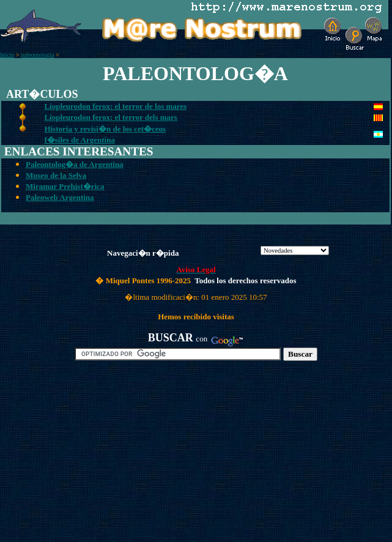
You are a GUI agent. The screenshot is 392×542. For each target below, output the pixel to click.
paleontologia (37, 55)
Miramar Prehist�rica (65, 186)
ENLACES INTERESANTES (79, 151)
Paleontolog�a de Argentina (75, 164)
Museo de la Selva (56, 175)
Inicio (7, 55)
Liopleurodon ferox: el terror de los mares (115, 106)
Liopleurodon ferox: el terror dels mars (110, 117)
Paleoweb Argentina (60, 197)
